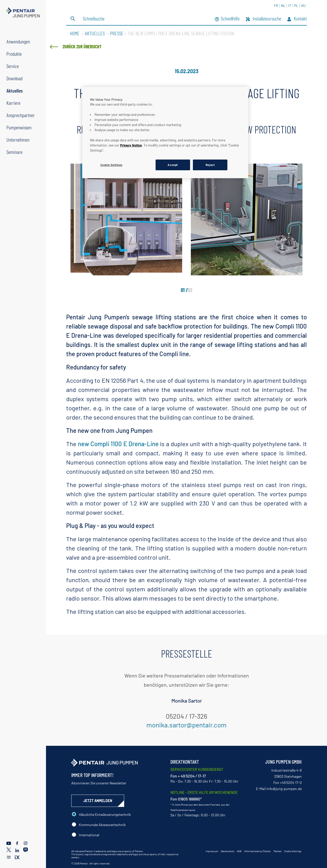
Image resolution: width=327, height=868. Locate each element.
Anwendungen (18, 41)
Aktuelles (15, 91)
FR (276, 5)
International (89, 835)
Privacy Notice (131, 145)
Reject (210, 165)
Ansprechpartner (21, 115)
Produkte (14, 54)
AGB (239, 851)
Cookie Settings (293, 851)
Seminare (14, 152)
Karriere (13, 103)
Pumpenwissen (19, 127)
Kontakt (297, 19)
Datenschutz (227, 851)
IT (290, 5)
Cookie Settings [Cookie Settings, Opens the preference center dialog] (112, 165)
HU (303, 5)
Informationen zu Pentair (258, 851)
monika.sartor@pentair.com (186, 725)
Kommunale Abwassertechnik (102, 825)
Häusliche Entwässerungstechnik (105, 814)
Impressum (212, 851)
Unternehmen (18, 140)
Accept (173, 165)
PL (296, 5)
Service (13, 66)
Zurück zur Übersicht (82, 47)
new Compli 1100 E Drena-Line (118, 444)
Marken (278, 851)
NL (283, 5)
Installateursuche (264, 19)
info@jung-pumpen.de (284, 789)
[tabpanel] (126, 219)
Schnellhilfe (227, 19)
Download (14, 78)
